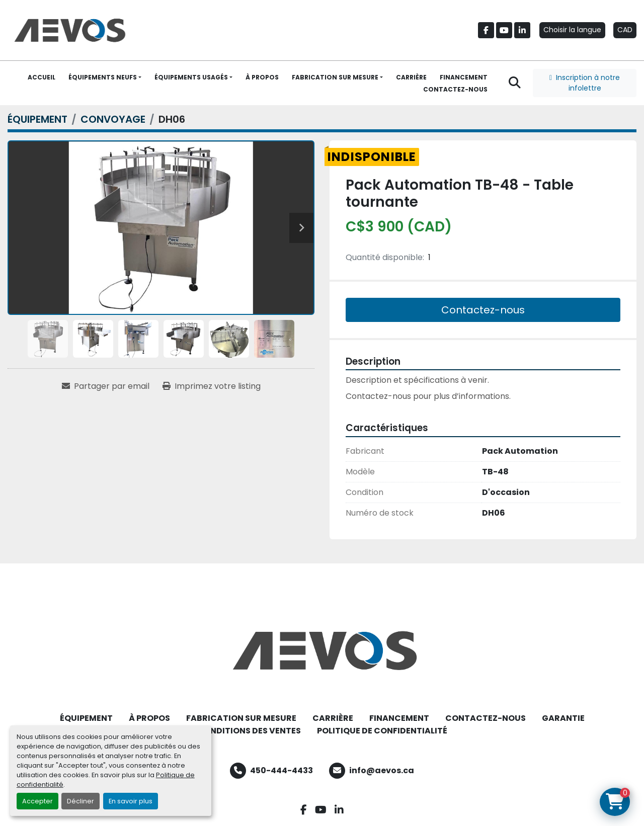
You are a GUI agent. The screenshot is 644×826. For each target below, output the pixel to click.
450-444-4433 (281, 770)
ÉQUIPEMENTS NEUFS (103, 77)
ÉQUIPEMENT (86, 718)
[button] (105, 77)
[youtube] (504, 30)
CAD (625, 30)
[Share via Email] (106, 386)
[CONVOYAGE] (113, 119)
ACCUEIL (42, 77)
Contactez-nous (483, 310)
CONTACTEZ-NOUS (455, 89)
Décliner (80, 801)
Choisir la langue (572, 30)
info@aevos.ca (382, 770)
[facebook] (486, 30)
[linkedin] (522, 30)
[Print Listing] (212, 386)
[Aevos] (322, 650)
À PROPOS (262, 77)
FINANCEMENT (464, 77)
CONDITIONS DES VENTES (249, 731)
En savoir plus (131, 801)
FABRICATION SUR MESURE (335, 77)
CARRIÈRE (411, 77)
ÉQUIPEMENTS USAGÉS (191, 77)
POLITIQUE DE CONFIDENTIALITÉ (382, 731)
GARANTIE (563, 718)
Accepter (37, 801)
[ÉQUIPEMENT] (37, 119)
